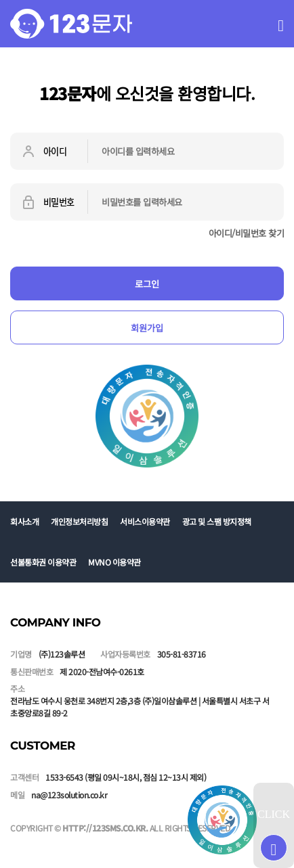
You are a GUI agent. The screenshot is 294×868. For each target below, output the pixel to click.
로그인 (147, 284)
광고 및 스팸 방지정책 (217, 521)
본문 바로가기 (0, 0)
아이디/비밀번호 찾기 (247, 233)
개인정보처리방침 (79, 521)
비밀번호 (47, 202)
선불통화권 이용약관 (43, 562)
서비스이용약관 (145, 521)
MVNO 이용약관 (114, 562)
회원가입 (147, 328)
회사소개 (24, 521)
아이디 (43, 152)
